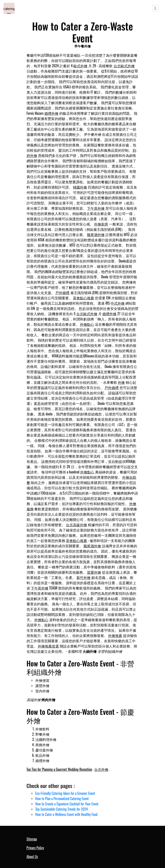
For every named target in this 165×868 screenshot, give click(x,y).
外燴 (121, 382)
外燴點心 (87, 324)
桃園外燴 (80, 187)
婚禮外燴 (51, 113)
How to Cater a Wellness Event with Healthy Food (66, 814)
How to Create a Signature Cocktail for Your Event (67, 804)
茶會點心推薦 (83, 298)
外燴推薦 (115, 635)
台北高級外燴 (76, 525)
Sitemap (32, 839)
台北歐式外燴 (124, 66)
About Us (32, 857)
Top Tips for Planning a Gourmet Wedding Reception (59, 769)
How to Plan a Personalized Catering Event (62, 799)
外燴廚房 (101, 224)
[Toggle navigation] (155, 8)
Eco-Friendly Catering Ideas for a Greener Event (65, 793)
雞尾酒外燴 (96, 235)
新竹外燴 (83, 577)
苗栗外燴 (94, 572)
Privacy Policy (35, 848)
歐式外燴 (80, 66)
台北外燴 (101, 769)
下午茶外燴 (96, 208)
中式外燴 (118, 303)
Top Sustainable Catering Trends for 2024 (62, 809)
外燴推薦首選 (48, 646)
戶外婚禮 (62, 293)
